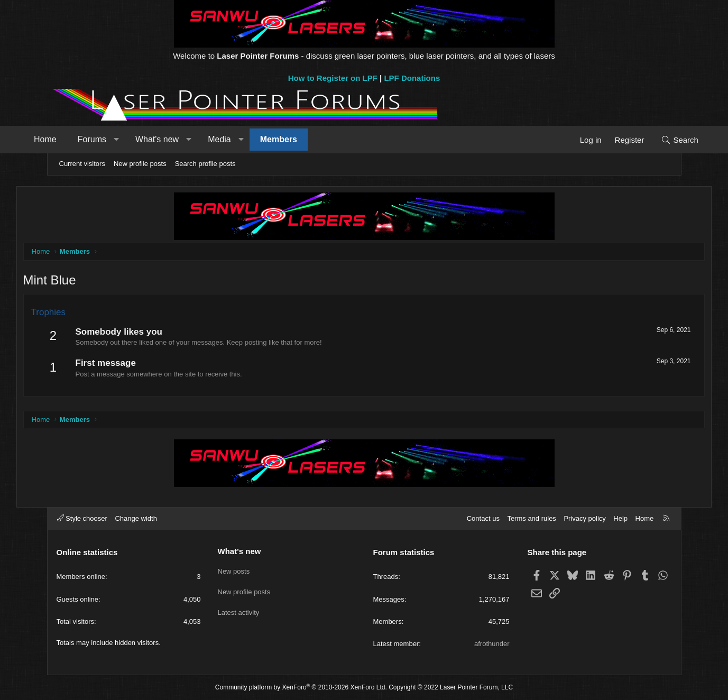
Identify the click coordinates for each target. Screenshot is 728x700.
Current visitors (82, 164)
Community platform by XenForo (301, 687)
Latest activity (239, 608)
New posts (234, 569)
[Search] (651, 140)
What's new (186, 139)
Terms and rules (531, 518)
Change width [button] (136, 518)
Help (620, 518)
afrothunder (492, 644)
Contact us (483, 518)
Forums (121, 139)
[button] (145, 140)
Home (74, 139)
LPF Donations (412, 78)
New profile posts (140, 164)
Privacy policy (584, 518)
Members (307, 139)
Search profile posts (205, 164)
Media (248, 139)
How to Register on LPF (333, 78)
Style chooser (82, 518)
